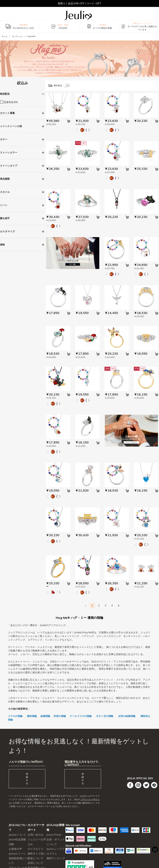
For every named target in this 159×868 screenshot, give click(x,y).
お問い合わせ (35, 835)
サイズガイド (35, 849)
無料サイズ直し (37, 854)
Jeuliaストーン (17, 854)
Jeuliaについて (17, 835)
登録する (27, 779)
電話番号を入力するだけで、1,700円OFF (83, 763)
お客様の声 (15, 849)
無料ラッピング (56, 858)
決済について (35, 863)
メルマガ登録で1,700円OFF (26, 762)
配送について (35, 858)
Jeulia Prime (54, 835)
